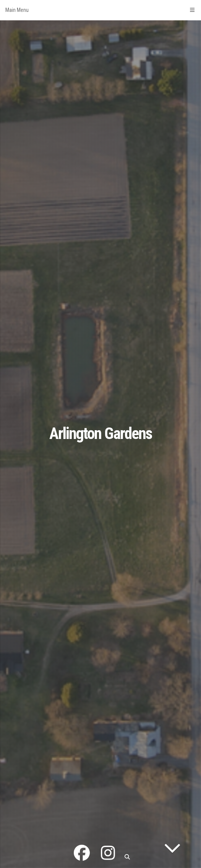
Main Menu (100, 10)
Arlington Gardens (101, 433)
